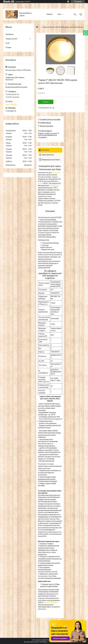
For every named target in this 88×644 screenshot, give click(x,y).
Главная (49, 14)
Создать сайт (19, 2)
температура (54, 186)
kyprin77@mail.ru (12, 104)
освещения (56, 173)
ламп (40, 183)
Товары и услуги (11, 39)
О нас (7, 43)
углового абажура (50, 602)
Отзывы (8, 47)
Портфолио (10, 34)
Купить (46, 102)
